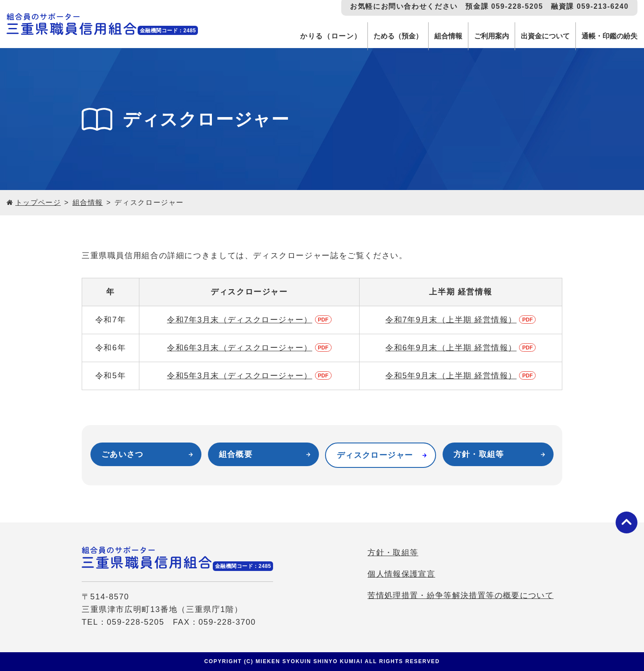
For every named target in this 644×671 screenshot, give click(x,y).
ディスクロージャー (376, 455)
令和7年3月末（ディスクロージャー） (239, 320)
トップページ (38, 202)
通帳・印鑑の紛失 (607, 36)
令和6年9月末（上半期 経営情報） (451, 348)
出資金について (537, 36)
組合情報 (433, 36)
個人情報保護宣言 (399, 576)
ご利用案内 (479, 36)
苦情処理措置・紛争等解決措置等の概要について (459, 598)
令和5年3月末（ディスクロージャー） (239, 376)
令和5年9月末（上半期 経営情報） (451, 376)
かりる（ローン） (309, 36)
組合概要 (236, 454)
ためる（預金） (379, 36)
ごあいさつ (123, 454)
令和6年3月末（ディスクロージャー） (239, 348)
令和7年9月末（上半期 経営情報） (451, 320)
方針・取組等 (479, 454)
